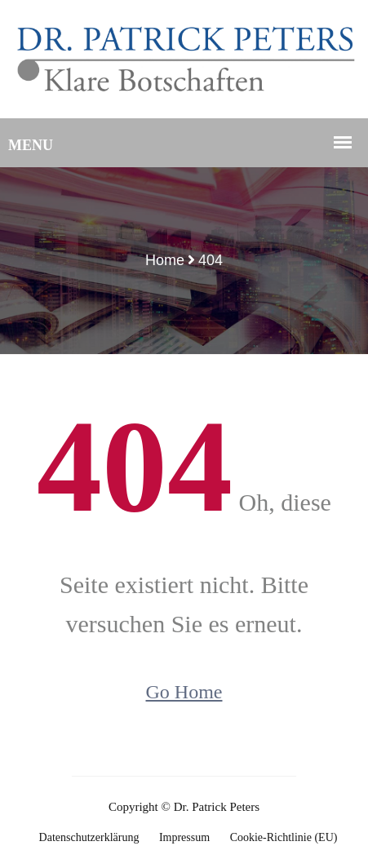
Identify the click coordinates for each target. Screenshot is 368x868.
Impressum (184, 837)
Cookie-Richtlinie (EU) (284, 837)
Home (165, 260)
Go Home (184, 692)
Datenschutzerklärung (89, 837)
